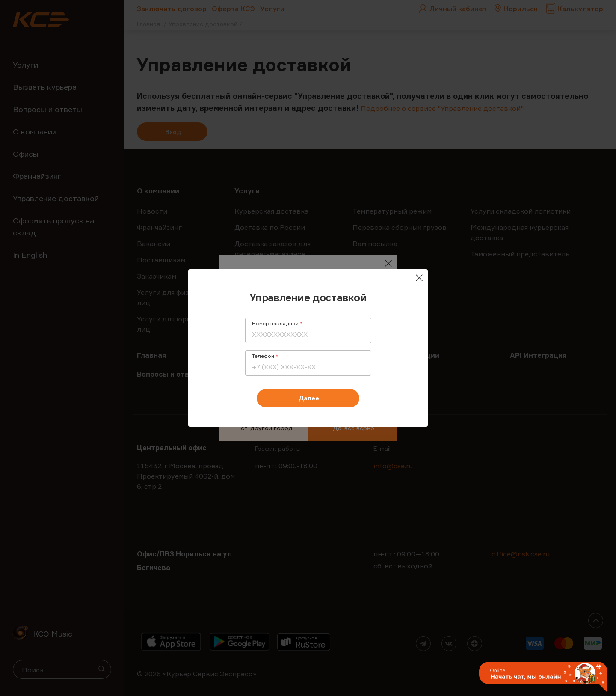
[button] (543, 677)
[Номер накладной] (308, 334)
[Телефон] (308, 367)
